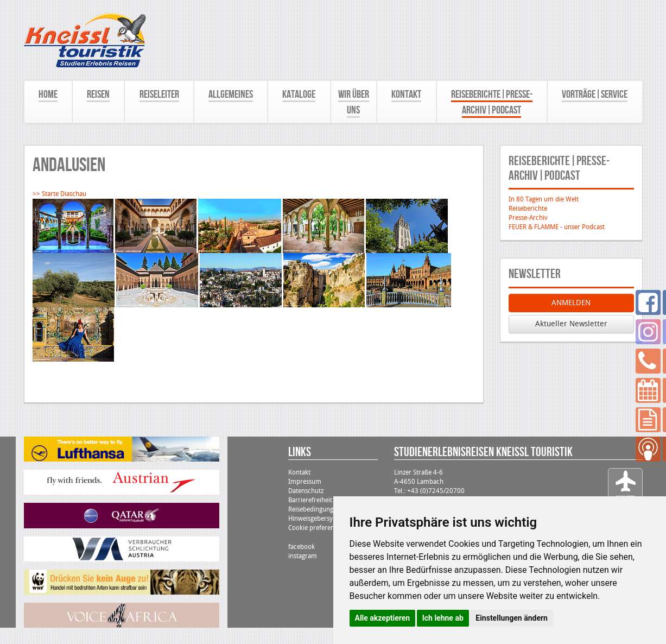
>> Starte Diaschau (59, 194)
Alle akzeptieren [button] (383, 618)
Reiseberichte (528, 209)
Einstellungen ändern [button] (512, 618)
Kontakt (299, 472)
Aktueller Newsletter (571, 324)
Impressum (305, 482)
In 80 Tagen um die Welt (544, 199)
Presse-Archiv (528, 218)
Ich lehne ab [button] (443, 618)
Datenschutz (306, 491)
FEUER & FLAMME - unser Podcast (557, 227)
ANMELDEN (571, 303)
